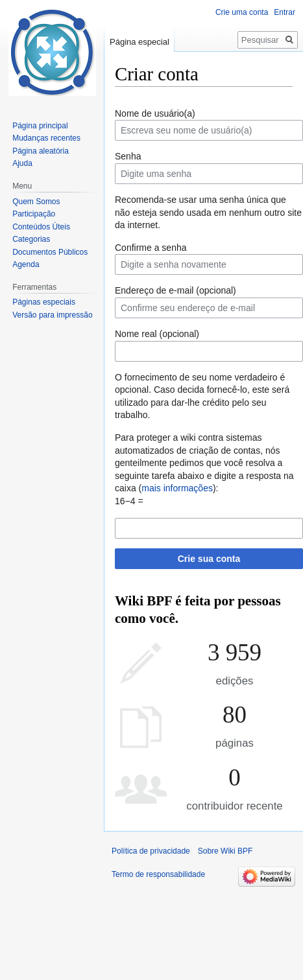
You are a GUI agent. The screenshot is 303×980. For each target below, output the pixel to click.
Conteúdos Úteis (41, 227)
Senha (128, 156)
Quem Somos (36, 202)
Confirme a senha (151, 248)
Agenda (26, 264)
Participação (34, 214)
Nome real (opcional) (157, 334)
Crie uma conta (242, 12)
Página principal (40, 126)
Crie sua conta (209, 559)
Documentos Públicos (50, 252)
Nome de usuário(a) (155, 113)
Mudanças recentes (46, 138)
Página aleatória (41, 151)
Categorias (31, 239)
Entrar (285, 12)
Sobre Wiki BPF (225, 851)
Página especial (139, 42)
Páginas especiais (44, 302)
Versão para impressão (52, 315)
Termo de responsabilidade (158, 874)
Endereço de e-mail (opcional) (176, 290)
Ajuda (22, 163)
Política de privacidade (151, 851)
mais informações (177, 488)
